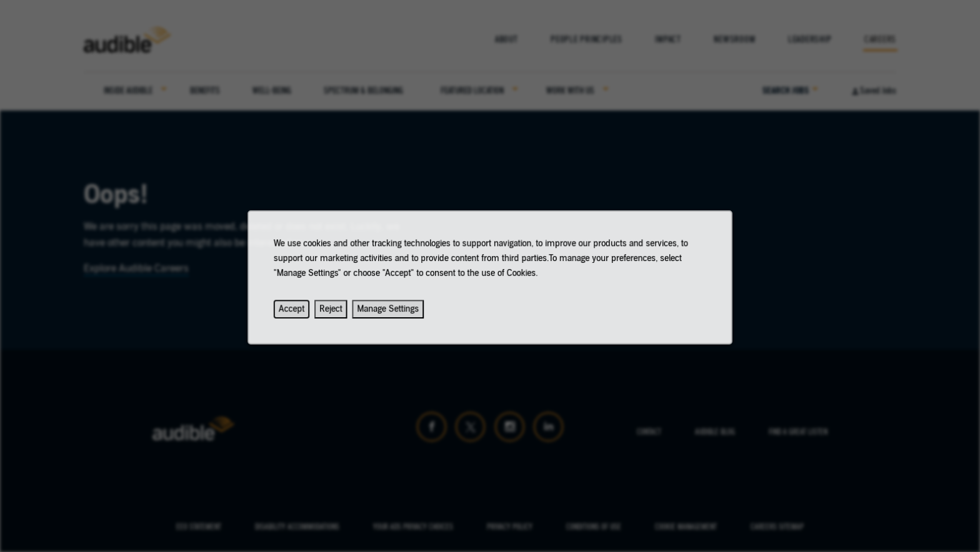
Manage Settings (392, 313)
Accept (300, 313)
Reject (338, 313)
